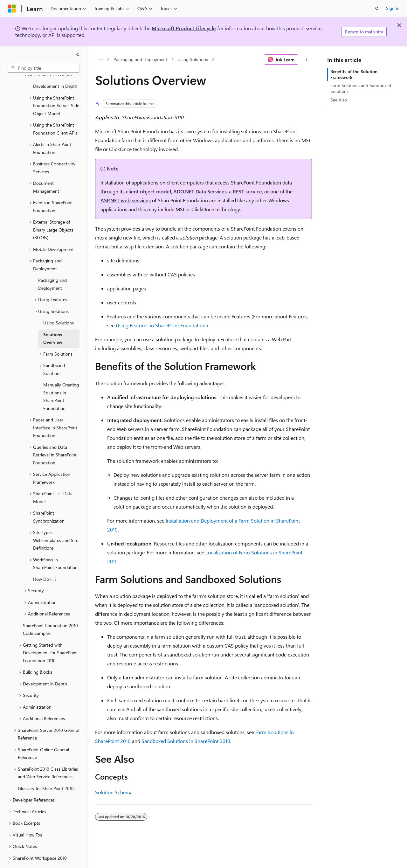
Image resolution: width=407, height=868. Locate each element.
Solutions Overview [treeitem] (53, 321)
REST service (247, 191)
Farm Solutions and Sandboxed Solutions (361, 88)
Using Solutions (193, 59)
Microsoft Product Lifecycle (184, 28)
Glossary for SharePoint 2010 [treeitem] (46, 771)
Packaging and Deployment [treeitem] (52, 267)
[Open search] (377, 9)
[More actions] (306, 59)
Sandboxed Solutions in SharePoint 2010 (186, 741)
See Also (339, 100)
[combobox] (44, 68)
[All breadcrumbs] (101, 59)
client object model (148, 191)
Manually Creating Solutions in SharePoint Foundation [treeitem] (61, 379)
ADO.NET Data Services (200, 191)
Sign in (393, 8)
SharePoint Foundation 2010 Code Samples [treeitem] (50, 612)
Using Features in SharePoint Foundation (161, 325)
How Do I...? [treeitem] (45, 562)
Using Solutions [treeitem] (59, 305)
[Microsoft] (12, 9)
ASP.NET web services (126, 200)
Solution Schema (114, 792)
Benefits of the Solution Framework (354, 74)
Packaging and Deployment (140, 59)
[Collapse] (78, 55)
